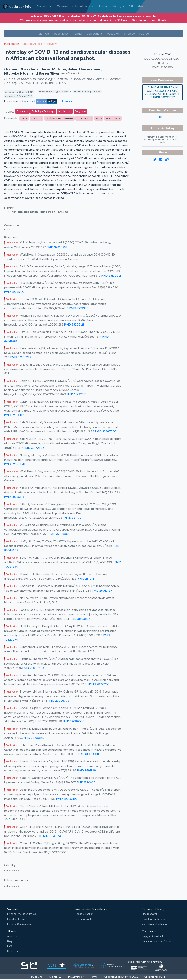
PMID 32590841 (15, 464)
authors (44, 34)
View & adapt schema (154, 924)
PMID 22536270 (33, 668)
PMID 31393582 (80, 619)
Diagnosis (81, 111)
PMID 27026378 (59, 701)
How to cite (14, 951)
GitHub (55, 977)
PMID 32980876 (15, 415)
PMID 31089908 (88, 754)
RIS (161, 117)
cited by (129, 34)
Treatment (22, 111)
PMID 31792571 (77, 394)
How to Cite (35, 977)
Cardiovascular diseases (59, 118)
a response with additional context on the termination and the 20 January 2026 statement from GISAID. (103, 20)
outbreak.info (17, 7)
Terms (95, 977)
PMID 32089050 (74, 721)
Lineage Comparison (19, 924)
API (131, 6)
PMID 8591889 (87, 770)
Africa (24, 118)
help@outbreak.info (153, 936)
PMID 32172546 (34, 448)
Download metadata (153, 919)
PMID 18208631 (86, 782)
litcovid (42, 101)
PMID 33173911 (74, 518)
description (62, 34)
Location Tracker (17, 919)
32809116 (167, 67)
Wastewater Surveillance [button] (74, 6)
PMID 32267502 (106, 431)
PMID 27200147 (34, 738)
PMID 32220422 (67, 799)
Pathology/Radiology (43, 111)
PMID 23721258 (99, 684)
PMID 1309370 (79, 308)
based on (113, 34)
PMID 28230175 (14, 497)
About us (12, 936)
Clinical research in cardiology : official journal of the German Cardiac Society (163, 92)
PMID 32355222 (21, 357)
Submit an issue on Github (157, 941)
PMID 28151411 (87, 579)
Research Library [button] (110, 6)
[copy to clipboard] (168, 160)
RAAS (99, 118)
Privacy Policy (77, 977)
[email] (162, 160)
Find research (150, 914)
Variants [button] (43, 6)
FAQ (10, 946)
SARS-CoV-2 (113, 118)
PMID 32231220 (14, 292)
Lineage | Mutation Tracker (22, 914)
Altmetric (158, 128)
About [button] (142, 6)
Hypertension (84, 118)
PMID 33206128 (74, 325)
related (144, 34)
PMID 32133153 (51, 836)
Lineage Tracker (84, 914)
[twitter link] (156, 160)
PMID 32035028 (60, 534)
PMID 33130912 (111, 276)
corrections (95, 34)
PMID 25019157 (102, 591)
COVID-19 (37, 118)
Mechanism (65, 111)
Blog (10, 941)
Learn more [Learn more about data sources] (68, 101)
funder (78, 34)
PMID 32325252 (57, 247)
